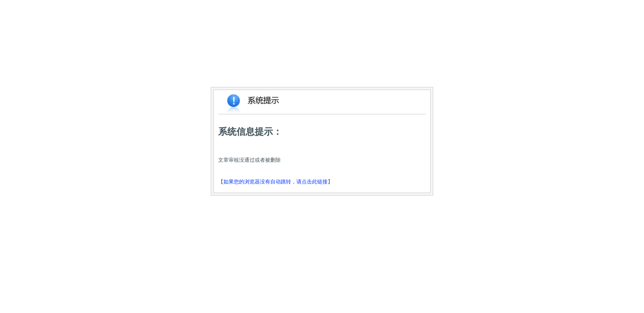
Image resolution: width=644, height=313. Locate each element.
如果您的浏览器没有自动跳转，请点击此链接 (276, 182)
